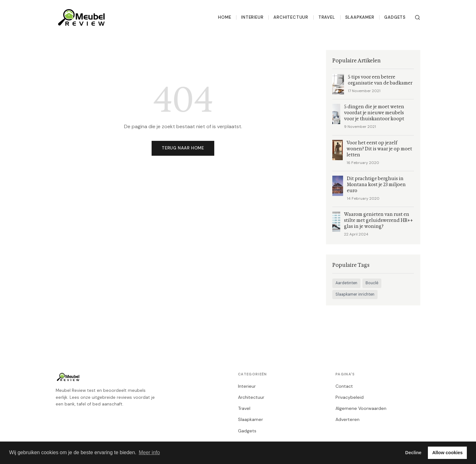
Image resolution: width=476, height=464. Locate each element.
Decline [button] (413, 453)
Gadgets (395, 17)
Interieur (252, 17)
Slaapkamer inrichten (355, 294)
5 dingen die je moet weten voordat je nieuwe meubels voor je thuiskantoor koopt (374, 113)
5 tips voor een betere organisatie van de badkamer (380, 80)
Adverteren (348, 419)
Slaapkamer (360, 17)
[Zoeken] (417, 17)
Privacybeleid (350, 397)
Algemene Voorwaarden (361, 408)
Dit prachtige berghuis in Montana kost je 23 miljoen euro (376, 185)
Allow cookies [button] (448, 453)
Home (225, 17)
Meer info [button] (149, 452)
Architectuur (291, 17)
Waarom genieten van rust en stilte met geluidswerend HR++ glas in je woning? (379, 220)
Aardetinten (346, 283)
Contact (344, 386)
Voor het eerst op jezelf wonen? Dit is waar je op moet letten (379, 149)
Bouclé (372, 283)
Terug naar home (183, 148)
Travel (327, 17)
